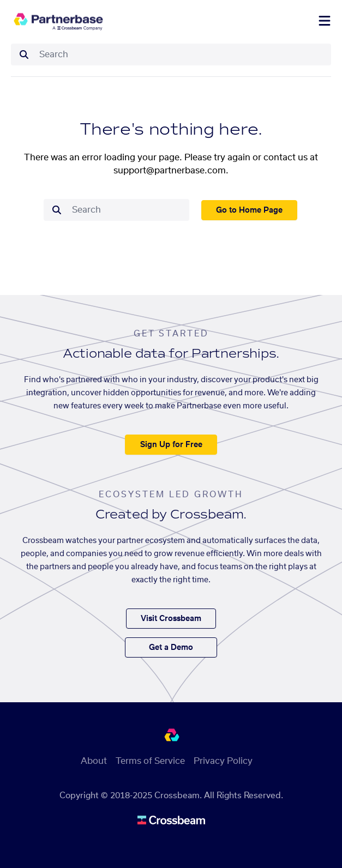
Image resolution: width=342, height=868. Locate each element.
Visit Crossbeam (171, 619)
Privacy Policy (223, 761)
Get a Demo (171, 648)
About (94, 761)
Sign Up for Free (171, 445)
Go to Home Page (249, 210)
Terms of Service (150, 761)
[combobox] (182, 55)
